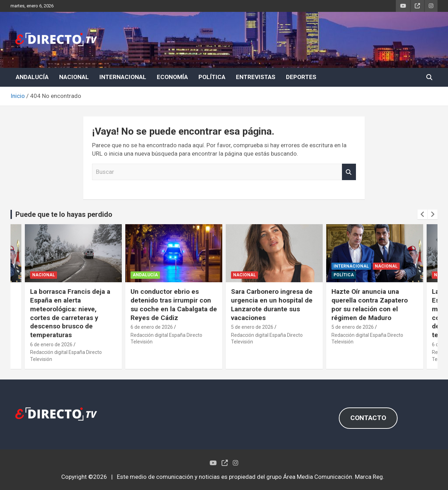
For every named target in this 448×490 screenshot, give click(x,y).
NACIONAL (74, 77)
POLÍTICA (212, 77)
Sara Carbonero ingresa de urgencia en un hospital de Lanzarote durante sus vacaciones (272, 304)
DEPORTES (301, 77)
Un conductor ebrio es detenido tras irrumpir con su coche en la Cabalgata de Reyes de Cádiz (174, 304)
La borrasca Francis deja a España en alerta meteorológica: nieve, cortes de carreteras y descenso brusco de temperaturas (70, 313)
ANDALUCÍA (32, 77)
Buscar (349, 172)
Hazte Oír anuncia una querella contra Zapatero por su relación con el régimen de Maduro (370, 304)
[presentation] (422, 214)
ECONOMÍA (172, 77)
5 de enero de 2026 (252, 327)
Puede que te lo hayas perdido (64, 214)
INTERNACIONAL (123, 77)
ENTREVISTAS (256, 77)
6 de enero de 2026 (51, 345)
